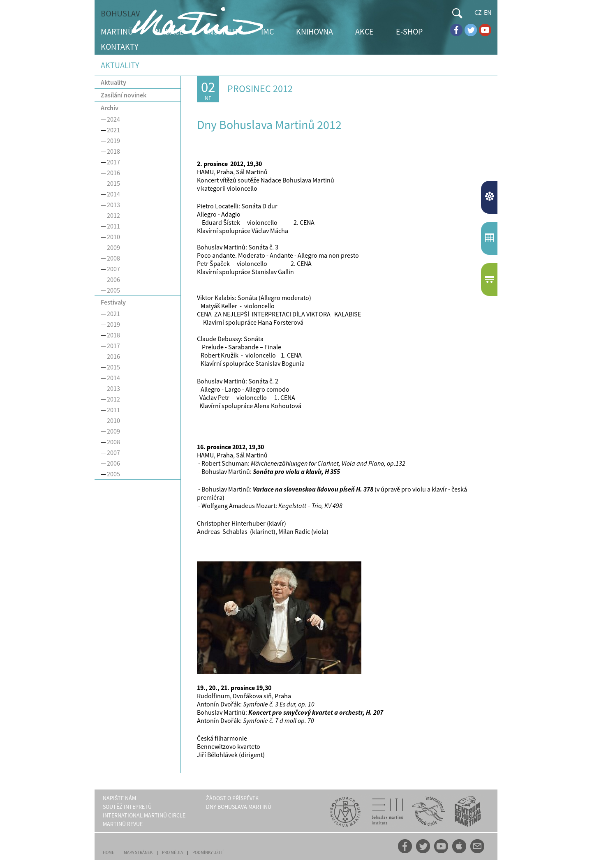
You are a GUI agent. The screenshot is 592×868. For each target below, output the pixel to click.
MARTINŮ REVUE (123, 824)
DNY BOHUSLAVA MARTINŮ (239, 807)
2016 (113, 173)
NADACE (170, 31)
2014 (113, 194)
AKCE (364, 31)
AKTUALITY (490, 197)
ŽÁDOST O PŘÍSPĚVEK (232, 798)
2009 (113, 247)
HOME (109, 852)
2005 (113, 290)
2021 (113, 130)
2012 (113, 215)
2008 (113, 258)
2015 (113, 183)
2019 (113, 141)
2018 (113, 151)
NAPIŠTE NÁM (119, 798)
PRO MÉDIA (172, 852)
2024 (113, 119)
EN (488, 12)
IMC (267, 31)
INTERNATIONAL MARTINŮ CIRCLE (144, 815)
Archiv (110, 108)
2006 (113, 279)
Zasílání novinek (124, 95)
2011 (113, 226)
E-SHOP (409, 31)
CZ (478, 12)
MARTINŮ (117, 31)
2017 (113, 162)
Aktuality (113, 82)
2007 (113, 269)
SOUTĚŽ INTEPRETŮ (127, 807)
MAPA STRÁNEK (138, 852)
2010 (113, 237)
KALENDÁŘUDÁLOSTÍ (490, 238)
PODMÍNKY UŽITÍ (208, 852)
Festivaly (113, 302)
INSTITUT (222, 31)
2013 (113, 205)
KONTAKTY (120, 47)
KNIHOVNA (314, 31)
